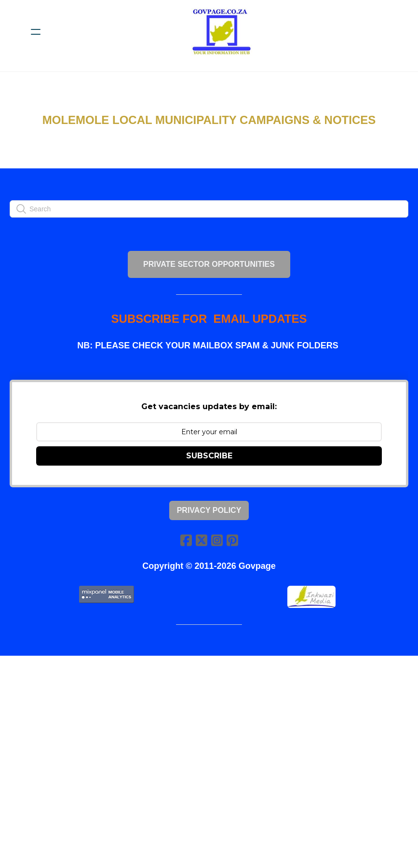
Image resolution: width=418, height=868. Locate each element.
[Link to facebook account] (186, 540)
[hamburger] (36, 32)
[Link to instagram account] (217, 540)
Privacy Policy (209, 510)
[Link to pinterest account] (232, 540)
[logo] (222, 32)
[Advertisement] (209, 760)
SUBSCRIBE (209, 456)
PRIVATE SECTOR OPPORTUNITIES (209, 264)
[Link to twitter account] (202, 540)
